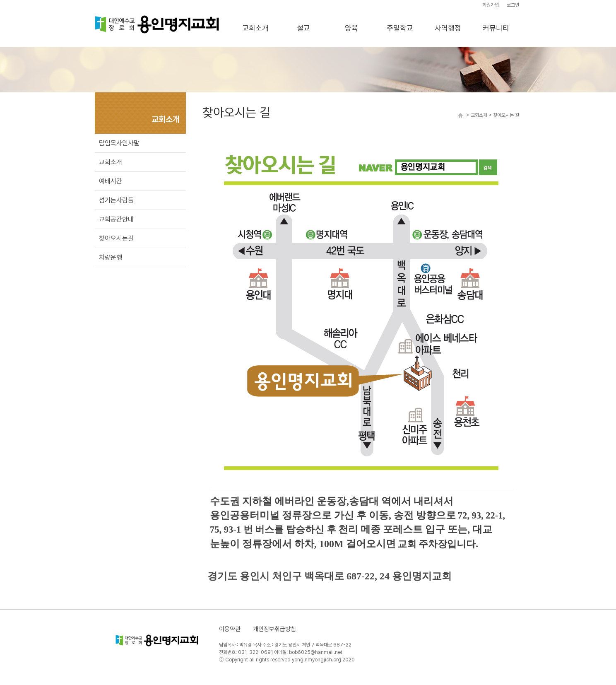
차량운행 (111, 257)
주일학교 (400, 28)
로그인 (513, 5)
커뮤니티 (496, 28)
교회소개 (255, 28)
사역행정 (448, 28)
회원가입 (491, 5)
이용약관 (230, 629)
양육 (351, 28)
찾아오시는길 (116, 238)
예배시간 (111, 181)
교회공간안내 (116, 219)
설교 (303, 28)
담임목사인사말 (119, 143)
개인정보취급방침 (274, 629)
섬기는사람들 (116, 200)
